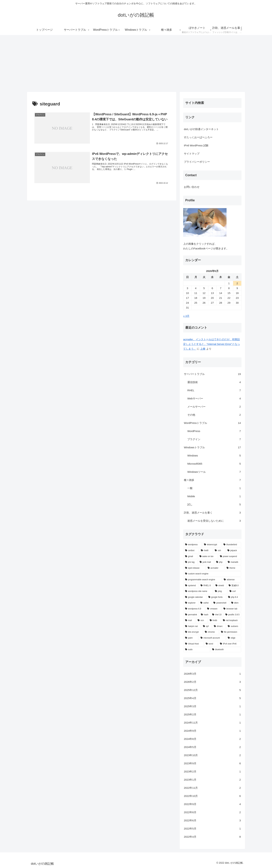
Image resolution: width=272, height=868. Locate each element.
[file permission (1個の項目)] (230, 632)
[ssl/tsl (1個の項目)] (205, 603)
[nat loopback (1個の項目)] (231, 621)
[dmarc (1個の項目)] (219, 626)
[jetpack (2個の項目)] (233, 551)
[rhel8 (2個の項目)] (206, 551)
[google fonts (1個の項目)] (216, 597)
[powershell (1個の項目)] (220, 603)
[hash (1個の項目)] (205, 615)
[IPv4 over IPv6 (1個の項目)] (230, 644)
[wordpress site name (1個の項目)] (198, 591)
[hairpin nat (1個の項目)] (192, 626)
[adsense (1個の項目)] (232, 580)
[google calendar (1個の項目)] (195, 597)
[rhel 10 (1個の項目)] (217, 615)
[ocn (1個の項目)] (202, 621)
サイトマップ (192, 154)
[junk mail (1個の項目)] (206, 562)
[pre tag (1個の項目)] (190, 562)
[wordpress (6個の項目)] (193, 545)
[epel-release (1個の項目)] (194, 568)
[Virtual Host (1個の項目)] (194, 644)
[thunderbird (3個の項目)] (231, 545)
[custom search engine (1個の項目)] (212, 574)
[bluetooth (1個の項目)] (226, 650)
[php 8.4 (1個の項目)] (234, 597)
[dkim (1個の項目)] (235, 603)
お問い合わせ (192, 187)
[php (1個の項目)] (220, 562)
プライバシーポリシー (197, 162)
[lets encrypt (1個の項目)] (193, 632)
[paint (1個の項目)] (191, 638)
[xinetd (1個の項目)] (220, 586)
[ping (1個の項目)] (220, 591)
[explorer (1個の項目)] (191, 603)
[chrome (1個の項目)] (211, 632)
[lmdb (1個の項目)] (214, 621)
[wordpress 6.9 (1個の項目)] (194, 609)
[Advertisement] (136, 63)
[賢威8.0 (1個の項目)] (234, 586)
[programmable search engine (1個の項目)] (203, 580)
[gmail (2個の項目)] (190, 557)
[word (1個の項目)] (211, 644)
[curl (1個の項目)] (235, 591)
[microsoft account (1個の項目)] (212, 638)
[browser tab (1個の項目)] (231, 609)
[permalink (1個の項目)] (191, 615)
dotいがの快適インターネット (201, 129)
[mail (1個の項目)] (189, 621)
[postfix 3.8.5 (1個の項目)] (232, 615)
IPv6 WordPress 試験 (196, 145)
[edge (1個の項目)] (234, 638)
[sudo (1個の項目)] (197, 650)
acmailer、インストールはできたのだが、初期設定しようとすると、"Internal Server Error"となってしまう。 (212, 344)
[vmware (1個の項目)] (213, 609)
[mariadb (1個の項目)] (234, 562)
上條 (203, 349)
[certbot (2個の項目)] (191, 551)
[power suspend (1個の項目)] (230, 557)
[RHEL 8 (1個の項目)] (206, 586)
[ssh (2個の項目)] (219, 551)
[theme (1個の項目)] (233, 568)
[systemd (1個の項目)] (191, 586)
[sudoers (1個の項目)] (234, 626)
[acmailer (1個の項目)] (215, 568)
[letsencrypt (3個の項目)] (212, 545)
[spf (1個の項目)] (207, 626)
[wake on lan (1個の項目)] (208, 557)
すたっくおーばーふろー (198, 137)
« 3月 (186, 316)
